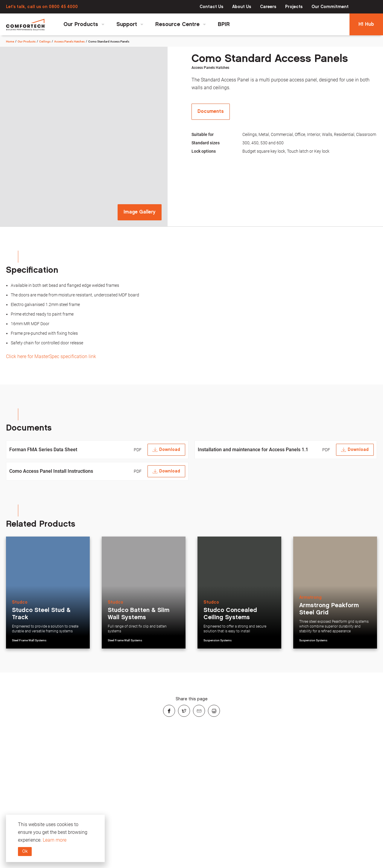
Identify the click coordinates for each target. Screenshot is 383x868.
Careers (268, 7)
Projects (294, 7)
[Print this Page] (214, 711)
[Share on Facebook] (169, 711)
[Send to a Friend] (199, 711)
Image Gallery (140, 212)
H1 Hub (366, 24)
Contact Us (211, 7)
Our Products (84, 24)
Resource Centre (181, 24)
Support (130, 24)
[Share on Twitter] (184, 711)
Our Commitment (330, 7)
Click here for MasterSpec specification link (51, 356)
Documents (211, 112)
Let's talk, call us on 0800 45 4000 (42, 7)
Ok (25, 851)
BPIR (224, 24)
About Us (242, 7)
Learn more (55, 840)
